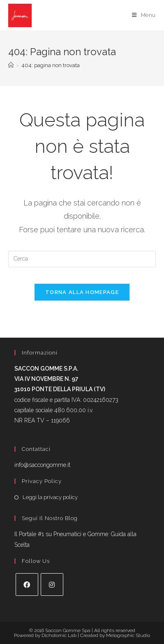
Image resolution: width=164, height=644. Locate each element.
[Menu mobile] (144, 15)
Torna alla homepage (82, 292)
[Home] (11, 65)
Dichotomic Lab (60, 635)
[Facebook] (27, 584)
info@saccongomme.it (42, 465)
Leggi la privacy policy (50, 497)
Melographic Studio (128, 635)
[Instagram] (52, 584)
